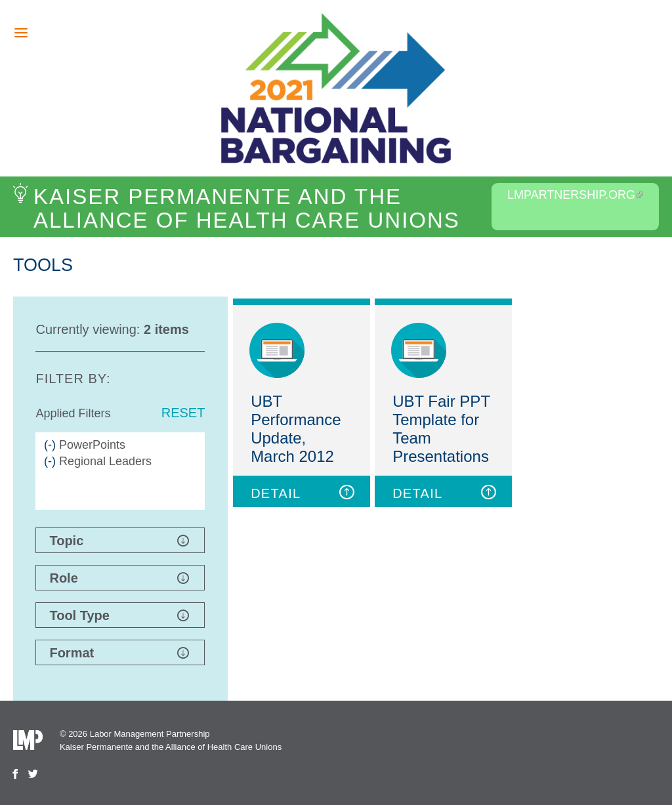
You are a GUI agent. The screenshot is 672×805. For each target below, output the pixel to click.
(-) (52, 445)
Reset (183, 413)
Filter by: (73, 379)
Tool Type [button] (119, 615)
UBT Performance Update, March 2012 (296, 429)
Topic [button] (119, 541)
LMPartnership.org (575, 195)
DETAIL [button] (303, 492)
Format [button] (119, 653)
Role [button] (119, 578)
